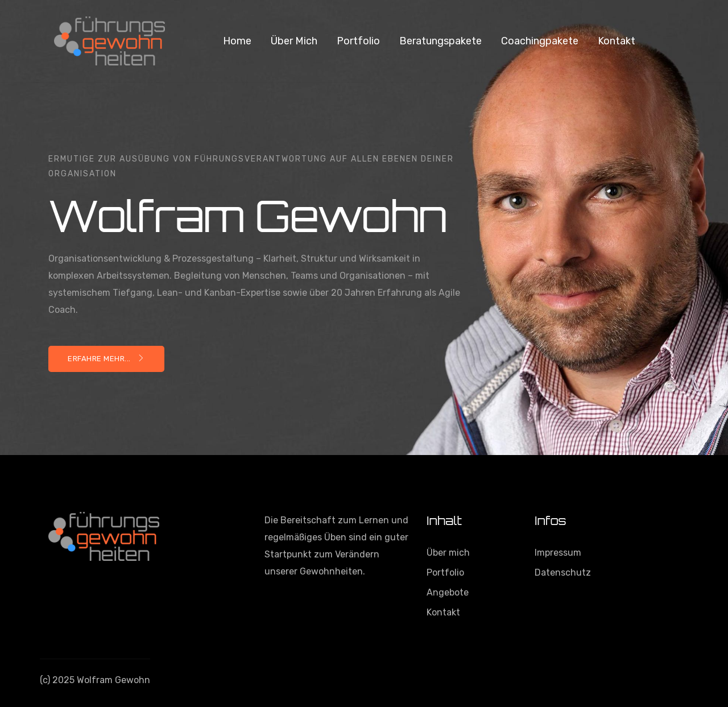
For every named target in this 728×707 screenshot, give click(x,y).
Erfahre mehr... (106, 359)
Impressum (558, 553)
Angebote (448, 592)
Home (237, 41)
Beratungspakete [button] (440, 41)
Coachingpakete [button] (540, 41)
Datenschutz (563, 572)
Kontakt (617, 41)
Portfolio (358, 41)
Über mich (294, 41)
